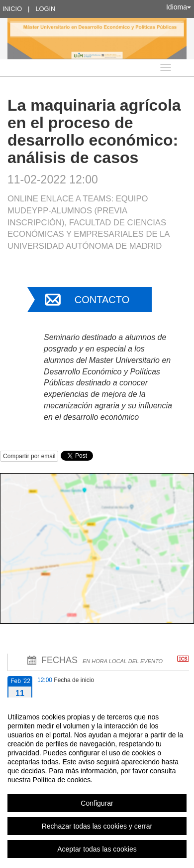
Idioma (179, 7)
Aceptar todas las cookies (97, 849)
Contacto (102, 300)
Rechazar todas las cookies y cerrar (97, 826)
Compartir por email (29, 456)
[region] (97, 783)
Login (45, 9)
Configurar (97, 803)
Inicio (12, 9)
